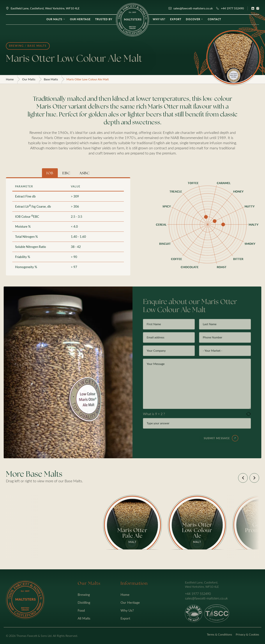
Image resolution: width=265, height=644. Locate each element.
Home (10, 79)
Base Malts (51, 79)
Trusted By (104, 19)
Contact (214, 19)
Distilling (84, 602)
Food (81, 610)
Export (176, 19)
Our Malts (54, 19)
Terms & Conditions (219, 634)
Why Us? (159, 19)
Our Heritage (80, 19)
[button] (243, 478)
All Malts (84, 618)
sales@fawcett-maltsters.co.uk (193, 8)
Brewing (84, 595)
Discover (193, 19)
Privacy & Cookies (247, 634)
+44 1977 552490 (232, 8)
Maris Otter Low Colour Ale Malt (88, 79)
